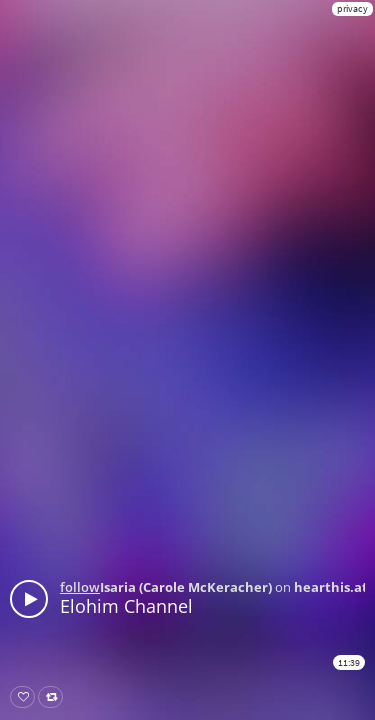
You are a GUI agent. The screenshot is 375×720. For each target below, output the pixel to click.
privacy (352, 8)
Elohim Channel (126, 606)
